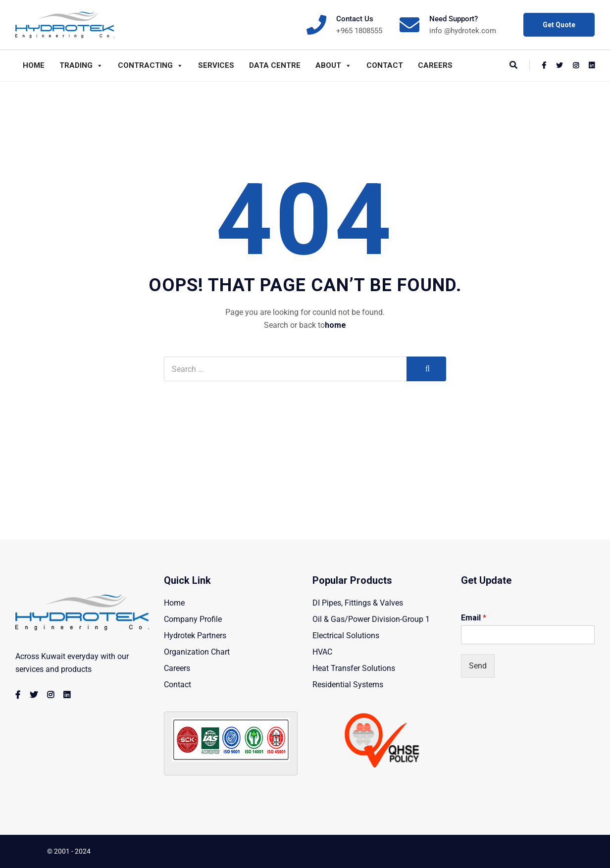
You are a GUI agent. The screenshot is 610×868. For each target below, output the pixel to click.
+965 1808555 (359, 31)
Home (34, 65)
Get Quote (559, 25)
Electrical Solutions (346, 636)
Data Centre (275, 65)
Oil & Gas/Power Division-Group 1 (371, 619)
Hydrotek (106, 851)
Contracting (151, 65)
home (335, 325)
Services (216, 65)
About (333, 65)
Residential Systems (348, 685)
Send (478, 666)
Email (474, 618)
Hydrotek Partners (195, 636)
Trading (81, 65)
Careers (435, 65)
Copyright (30, 851)
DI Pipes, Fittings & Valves (358, 603)
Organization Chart (197, 652)
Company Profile (193, 619)
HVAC (322, 652)
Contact (385, 65)
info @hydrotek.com (463, 31)
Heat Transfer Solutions (354, 668)
